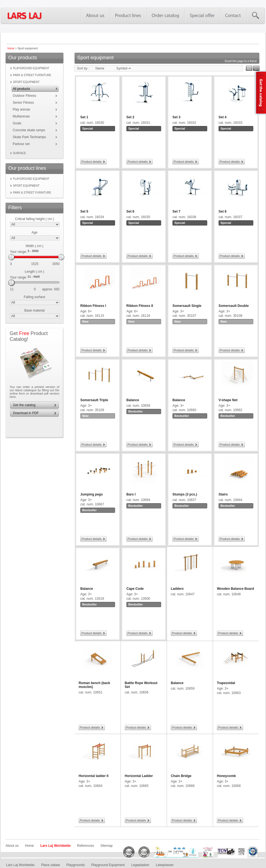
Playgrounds (76, 865)
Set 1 (84, 117)
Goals (17, 123)
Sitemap (107, 846)
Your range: (18, 252)
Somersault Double (234, 306)
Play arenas (21, 109)
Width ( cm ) (35, 246)
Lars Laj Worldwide (55, 846)
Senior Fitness (23, 103)
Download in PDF (26, 413)
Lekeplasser (165, 865)
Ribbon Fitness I (93, 306)
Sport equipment (26, 82)
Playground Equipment (108, 865)
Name (100, 68)
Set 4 (223, 117)
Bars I (131, 494)
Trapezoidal (226, 683)
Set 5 (84, 211)
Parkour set (21, 144)
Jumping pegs (91, 494)
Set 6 (130, 211)
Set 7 (176, 211)
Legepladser (140, 865)
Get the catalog (24, 405)
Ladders (177, 589)
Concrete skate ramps (29, 130)
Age (34, 232)
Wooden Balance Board (235, 589)
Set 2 (130, 117)
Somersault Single (187, 306)
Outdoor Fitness (24, 96)
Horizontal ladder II (94, 776)
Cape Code (135, 589)
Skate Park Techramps (29, 137)
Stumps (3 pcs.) (185, 494)
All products (21, 89)
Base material (34, 310)
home (11, 48)
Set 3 (176, 117)
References (85, 846)
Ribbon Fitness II (140, 306)
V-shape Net (228, 400)
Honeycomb (226, 776)
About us (12, 846)
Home (30, 846)
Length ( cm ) (35, 272)
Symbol (124, 68)
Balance (133, 400)
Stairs (223, 494)
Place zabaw (50, 865)
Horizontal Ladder (139, 776)
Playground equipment (31, 68)
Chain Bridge (181, 776)
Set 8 (223, 211)
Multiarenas (21, 116)
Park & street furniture (32, 75)
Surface (19, 153)
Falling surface (34, 297)
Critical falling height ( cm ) (34, 219)
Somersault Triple (94, 400)
